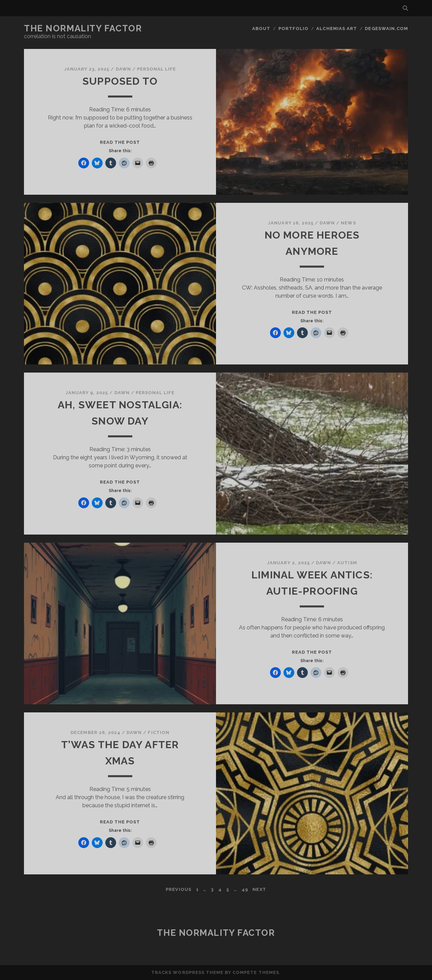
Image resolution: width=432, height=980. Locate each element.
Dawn (123, 69)
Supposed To (120, 81)
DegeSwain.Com (386, 29)
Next (259, 889)
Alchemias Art (337, 29)
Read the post (120, 142)
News (348, 223)
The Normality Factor (83, 28)
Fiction (158, 732)
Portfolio (293, 29)
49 (245, 889)
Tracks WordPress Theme (187, 972)
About (261, 29)
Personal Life (157, 69)
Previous (178, 889)
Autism (347, 563)
